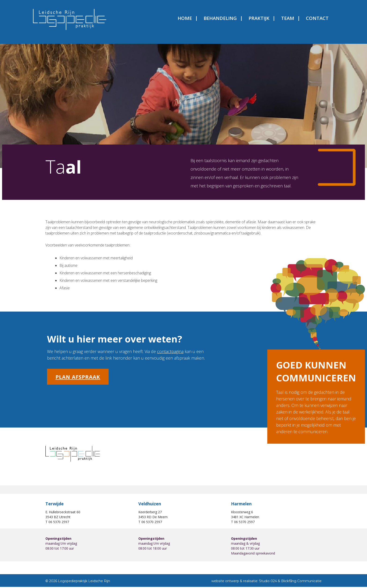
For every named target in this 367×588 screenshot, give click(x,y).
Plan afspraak (78, 380)
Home (172, 20)
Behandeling (207, 20)
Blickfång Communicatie (301, 584)
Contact (304, 20)
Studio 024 (268, 584)
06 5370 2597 (59, 525)
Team (275, 20)
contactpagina (170, 355)
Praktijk (246, 20)
